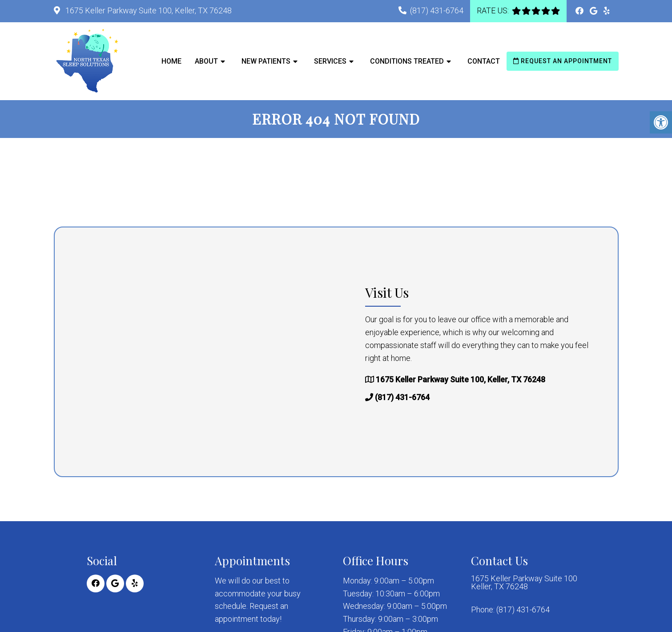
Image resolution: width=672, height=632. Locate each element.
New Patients (266, 61)
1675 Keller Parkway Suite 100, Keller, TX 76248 (148, 10)
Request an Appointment (563, 61)
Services (330, 61)
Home (171, 61)
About (206, 61)
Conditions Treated (407, 61)
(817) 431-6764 (437, 10)
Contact (484, 61)
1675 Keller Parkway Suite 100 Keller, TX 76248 (524, 583)
